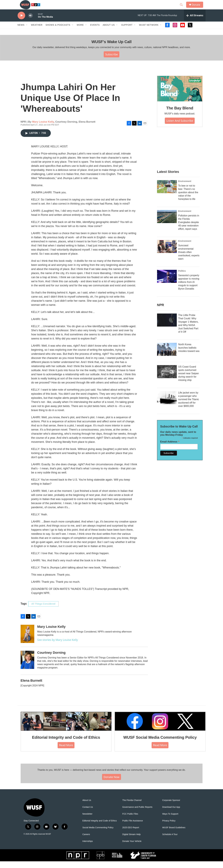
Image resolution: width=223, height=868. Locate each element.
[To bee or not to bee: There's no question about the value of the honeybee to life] (167, 193)
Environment (185, 188)
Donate (198, 8)
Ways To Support (170, 821)
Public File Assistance (133, 827)
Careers (86, 841)
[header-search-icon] (183, 8)
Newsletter (87, 821)
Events (95, 32)
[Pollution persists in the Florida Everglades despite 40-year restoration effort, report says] (167, 223)
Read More (66, 752)
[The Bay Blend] (180, 95)
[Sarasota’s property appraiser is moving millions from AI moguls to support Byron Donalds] (167, 283)
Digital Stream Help (132, 841)
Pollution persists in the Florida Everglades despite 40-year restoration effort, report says (189, 229)
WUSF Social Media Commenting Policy (160, 744)
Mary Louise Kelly (43, 128)
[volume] (30, 22)
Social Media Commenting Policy (98, 834)
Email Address (170, 448)
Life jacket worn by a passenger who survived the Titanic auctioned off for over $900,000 (189, 406)
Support (127, 32)
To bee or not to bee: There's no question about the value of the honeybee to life (188, 199)
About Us (87, 807)
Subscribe (111, 61)
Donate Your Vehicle (132, 848)
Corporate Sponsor (171, 807)
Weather (37, 32)
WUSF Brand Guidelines (174, 834)
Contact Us (88, 814)
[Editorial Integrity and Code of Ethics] (66, 728)
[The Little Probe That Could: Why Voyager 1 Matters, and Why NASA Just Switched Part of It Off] (167, 327)
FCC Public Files (130, 821)
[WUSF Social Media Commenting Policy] (160, 728)
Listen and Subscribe (180, 127)
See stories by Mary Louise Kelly (58, 646)
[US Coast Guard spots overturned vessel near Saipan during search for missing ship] (167, 378)
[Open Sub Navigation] (27, 32)
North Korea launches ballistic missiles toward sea (189, 354)
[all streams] (195, 22)
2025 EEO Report (131, 834)
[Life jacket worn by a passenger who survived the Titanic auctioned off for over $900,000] (167, 404)
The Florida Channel (132, 807)
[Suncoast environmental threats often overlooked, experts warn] (167, 253)
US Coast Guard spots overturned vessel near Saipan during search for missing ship (189, 380)
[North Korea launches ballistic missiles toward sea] (167, 356)
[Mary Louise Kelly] (27, 640)
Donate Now (111, 783)
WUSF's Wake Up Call (111, 48)
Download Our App (171, 814)
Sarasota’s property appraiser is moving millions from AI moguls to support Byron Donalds (189, 289)
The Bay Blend (180, 115)
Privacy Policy (169, 827)
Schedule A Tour (170, 841)
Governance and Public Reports (137, 814)
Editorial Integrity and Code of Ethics (66, 744)
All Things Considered (43, 610)
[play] (21, 22)
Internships (88, 848)
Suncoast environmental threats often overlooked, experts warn (189, 259)
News (21, 32)
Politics (182, 278)
